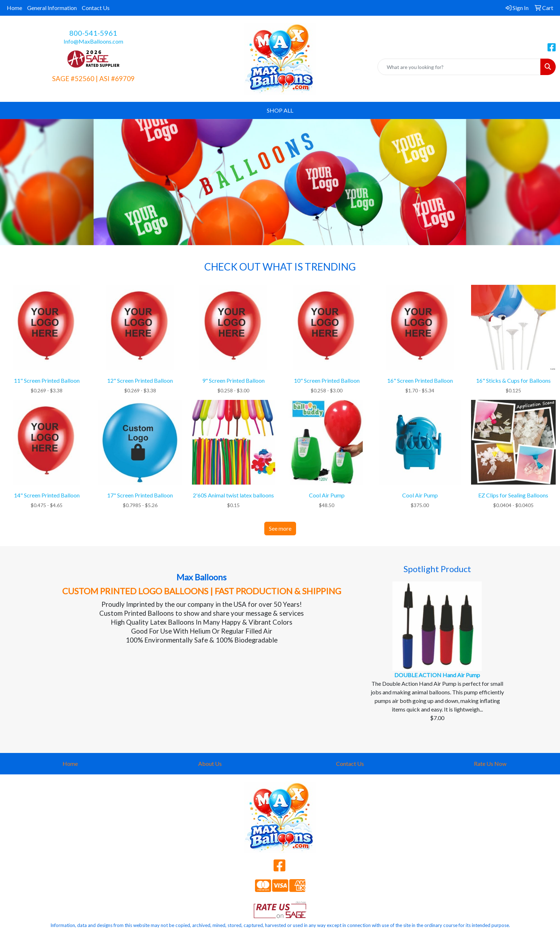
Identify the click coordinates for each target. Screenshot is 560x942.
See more (280, 528)
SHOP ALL (280, 110)
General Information (52, 8)
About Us (210, 763)
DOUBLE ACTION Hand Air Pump (437, 675)
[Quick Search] (459, 67)
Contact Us (96, 8)
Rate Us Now (490, 763)
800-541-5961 (93, 33)
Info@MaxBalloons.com (93, 41)
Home (14, 8)
